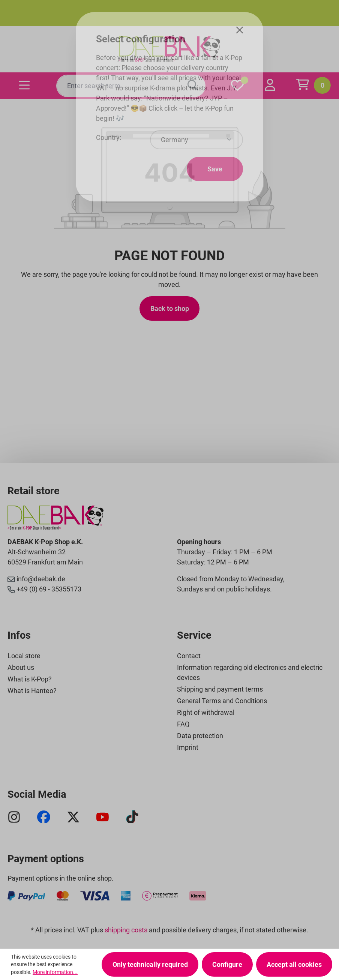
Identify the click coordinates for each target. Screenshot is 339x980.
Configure (227, 964)
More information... (55, 972)
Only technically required (150, 964)
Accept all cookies (294, 964)
